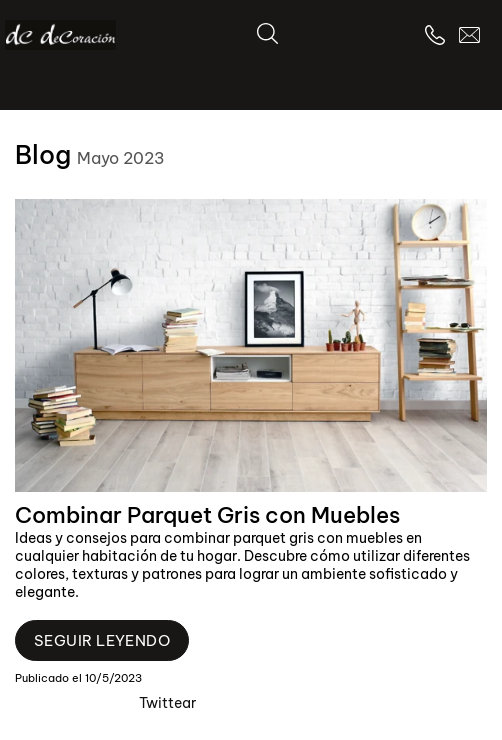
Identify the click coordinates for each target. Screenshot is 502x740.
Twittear (167, 703)
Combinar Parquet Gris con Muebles (207, 515)
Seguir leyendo (102, 640)
